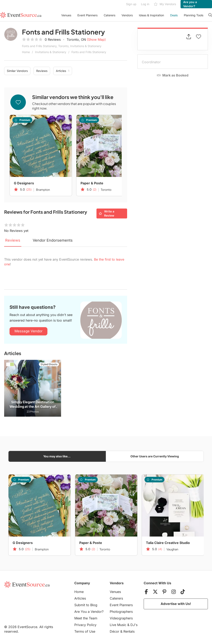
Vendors (127, 15)
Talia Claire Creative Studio (168, 543)
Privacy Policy (85, 625)
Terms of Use (85, 631)
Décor (114, 631)
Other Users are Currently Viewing (155, 456)
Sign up (131, 4)
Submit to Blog (86, 605)
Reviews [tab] (13, 240)
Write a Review (107, 213)
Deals (174, 15)
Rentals (129, 631)
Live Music (118, 625)
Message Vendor (28, 331)
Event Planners (87, 15)
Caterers (110, 15)
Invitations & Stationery (51, 52)
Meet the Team (86, 618)
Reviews (42, 71)
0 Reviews (53, 39)
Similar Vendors (17, 71)
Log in (145, 4)
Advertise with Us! (176, 604)
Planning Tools (194, 15)
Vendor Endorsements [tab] (53, 240)
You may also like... (57, 456)
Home (26, 52)
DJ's (134, 625)
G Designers (24, 183)
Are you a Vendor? (190, 4)
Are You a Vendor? (89, 612)
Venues (66, 15)
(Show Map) (96, 39)
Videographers (121, 618)
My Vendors (165, 4)
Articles (63, 71)
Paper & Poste (92, 183)
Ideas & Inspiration (151, 15)
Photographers (121, 612)
